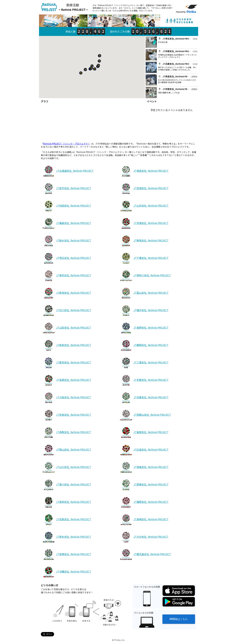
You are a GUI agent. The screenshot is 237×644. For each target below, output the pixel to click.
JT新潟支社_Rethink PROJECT (66, 293)
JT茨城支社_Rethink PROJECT (144, 224)
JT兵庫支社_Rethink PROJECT (144, 398)
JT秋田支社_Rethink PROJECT (66, 206)
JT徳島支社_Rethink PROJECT (144, 468)
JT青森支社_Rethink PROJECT (144, 171)
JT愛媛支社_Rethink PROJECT (144, 485)
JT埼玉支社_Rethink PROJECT (66, 258)
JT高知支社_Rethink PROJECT (66, 502)
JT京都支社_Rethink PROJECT (144, 380)
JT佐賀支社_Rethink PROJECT (66, 520)
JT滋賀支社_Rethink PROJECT (66, 380)
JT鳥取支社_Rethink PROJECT (66, 433)
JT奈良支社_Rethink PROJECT (66, 415)
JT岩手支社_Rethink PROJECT (66, 189)
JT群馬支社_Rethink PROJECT (144, 241)
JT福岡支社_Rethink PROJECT (144, 502)
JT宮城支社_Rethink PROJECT (144, 189)
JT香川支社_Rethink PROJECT (66, 485)
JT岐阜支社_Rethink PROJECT (66, 346)
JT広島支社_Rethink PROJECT (144, 450)
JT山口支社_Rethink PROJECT (66, 468)
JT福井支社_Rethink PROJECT (144, 311)
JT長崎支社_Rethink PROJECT (144, 520)
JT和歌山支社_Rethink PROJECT (145, 415)
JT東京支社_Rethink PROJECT (66, 276)
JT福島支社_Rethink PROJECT (66, 224)
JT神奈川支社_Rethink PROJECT (145, 276)
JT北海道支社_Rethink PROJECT (67, 171)
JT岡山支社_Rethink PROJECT (66, 450)
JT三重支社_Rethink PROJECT (144, 363)
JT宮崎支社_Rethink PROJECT (66, 555)
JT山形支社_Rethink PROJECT (144, 206)
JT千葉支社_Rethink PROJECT (144, 258)
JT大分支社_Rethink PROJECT (144, 537)
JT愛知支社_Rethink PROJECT (66, 363)
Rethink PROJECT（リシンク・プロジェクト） (66, 144)
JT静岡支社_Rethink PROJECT (144, 346)
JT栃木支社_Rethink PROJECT (66, 241)
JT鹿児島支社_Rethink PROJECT (145, 555)
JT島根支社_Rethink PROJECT (144, 433)
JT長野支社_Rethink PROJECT (144, 328)
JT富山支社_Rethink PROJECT (144, 293)
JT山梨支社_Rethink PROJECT (66, 328)
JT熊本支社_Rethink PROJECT (66, 537)
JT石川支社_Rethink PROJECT (66, 311)
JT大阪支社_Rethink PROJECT (66, 398)
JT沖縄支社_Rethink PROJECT (66, 572)
